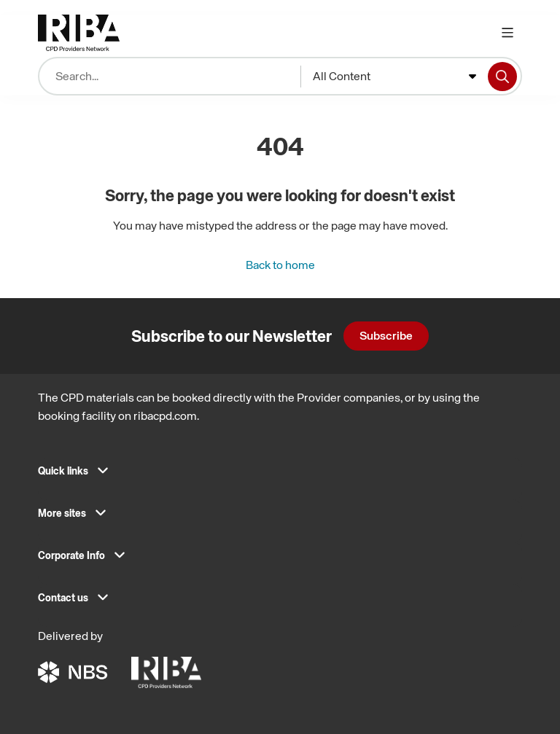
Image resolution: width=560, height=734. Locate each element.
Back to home (280, 265)
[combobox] (394, 77)
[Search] (502, 77)
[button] (280, 475)
